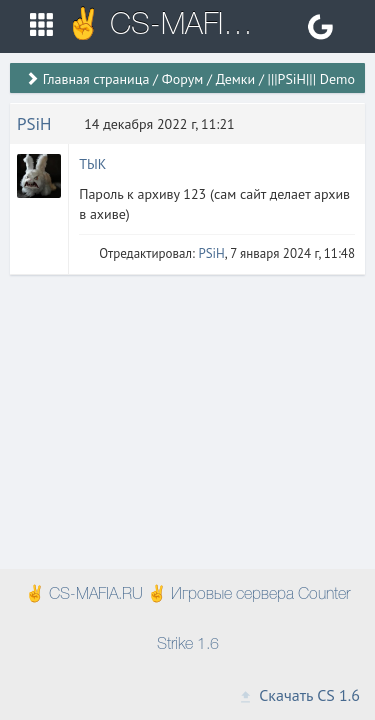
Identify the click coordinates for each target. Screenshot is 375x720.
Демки (236, 79)
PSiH (34, 124)
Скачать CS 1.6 (299, 695)
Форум (182, 79)
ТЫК (92, 164)
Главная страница (96, 79)
